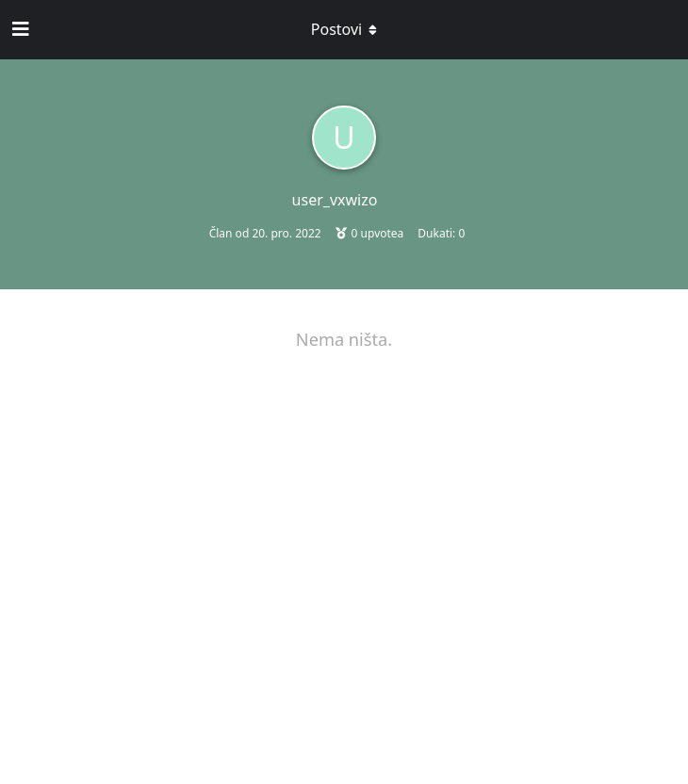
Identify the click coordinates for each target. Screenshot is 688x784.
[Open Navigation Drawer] (19, 29)
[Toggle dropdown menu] (344, 29)
